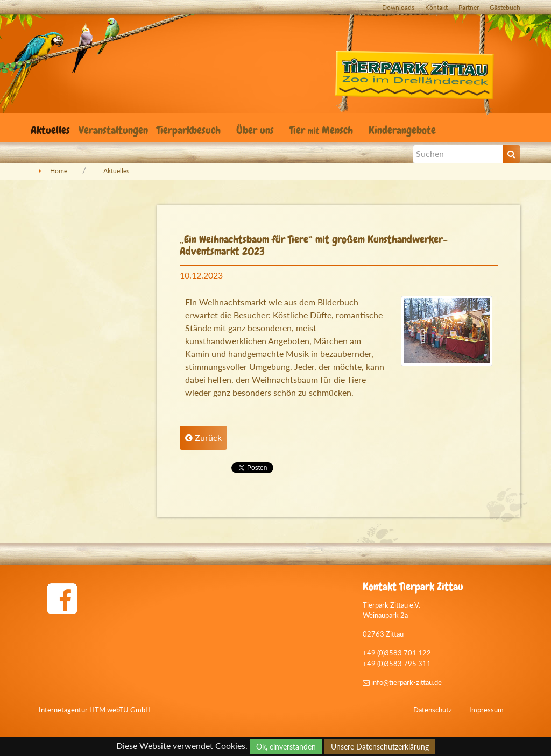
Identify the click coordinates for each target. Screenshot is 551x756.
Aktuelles (50, 130)
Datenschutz (433, 710)
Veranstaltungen (113, 130)
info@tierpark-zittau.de (402, 682)
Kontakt (436, 7)
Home (59, 171)
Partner (469, 7)
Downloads (398, 7)
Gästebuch (505, 7)
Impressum (486, 710)
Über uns (256, 130)
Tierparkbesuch (190, 130)
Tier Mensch (323, 130)
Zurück (203, 437)
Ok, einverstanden (286, 747)
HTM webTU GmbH (120, 710)
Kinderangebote (404, 130)
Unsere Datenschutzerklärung (380, 747)
